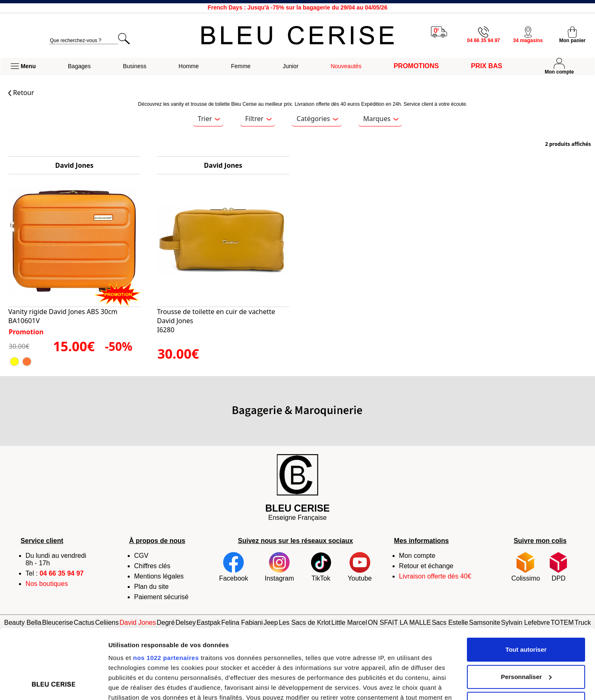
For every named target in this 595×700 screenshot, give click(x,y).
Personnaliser (526, 611)
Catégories (317, 119)
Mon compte (417, 556)
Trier (209, 119)
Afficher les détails (136, 684)
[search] (84, 41)
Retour (21, 93)
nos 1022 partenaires (166, 592)
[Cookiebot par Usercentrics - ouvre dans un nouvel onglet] (54, 684)
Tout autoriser (526, 584)
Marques (381, 119)
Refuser (526, 638)
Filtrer (258, 119)
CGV (142, 556)
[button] (23, 67)
